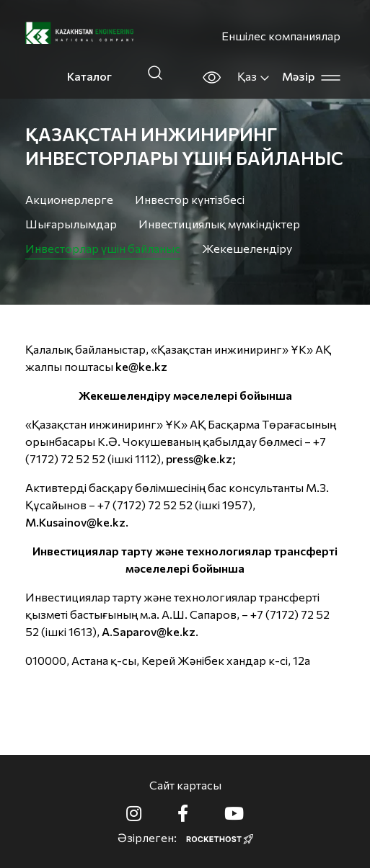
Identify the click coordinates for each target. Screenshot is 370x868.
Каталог (89, 76)
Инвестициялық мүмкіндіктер (219, 224)
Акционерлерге (69, 199)
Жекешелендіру (247, 248)
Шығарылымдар (71, 224)
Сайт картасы (185, 785)
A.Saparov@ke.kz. (150, 631)
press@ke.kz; (201, 458)
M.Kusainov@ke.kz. (77, 522)
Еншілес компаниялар (281, 36)
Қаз (254, 76)
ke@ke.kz (141, 366)
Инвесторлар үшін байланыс (103, 248)
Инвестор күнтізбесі (190, 199)
